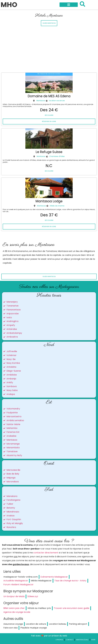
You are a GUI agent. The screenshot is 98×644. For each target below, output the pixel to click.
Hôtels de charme (57, 206)
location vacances (57, 101)
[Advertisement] (49, 50)
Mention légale (82, 640)
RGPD (93, 640)
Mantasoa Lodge (49, 201)
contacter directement (46, 553)
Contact (70, 640)
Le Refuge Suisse (49, 152)
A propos (59, 640)
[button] (69, 5)
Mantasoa (41, 101)
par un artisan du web (56, 636)
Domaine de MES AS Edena (49, 96)
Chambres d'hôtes (57, 156)
